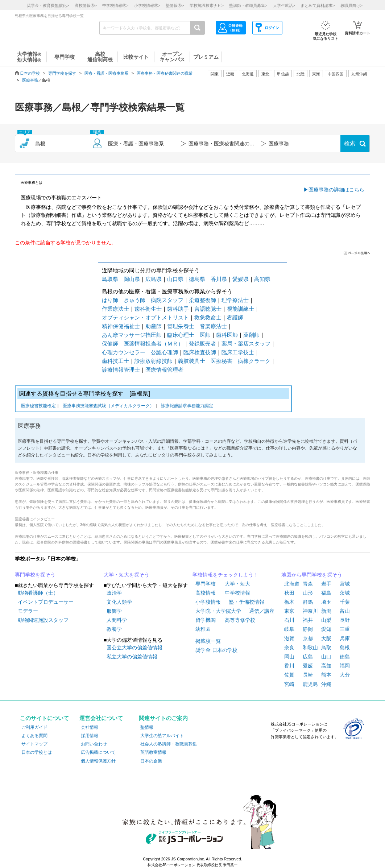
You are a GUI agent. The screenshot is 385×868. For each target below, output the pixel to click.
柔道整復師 (202, 300)
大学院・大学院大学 (218, 611)
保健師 (110, 344)
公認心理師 (164, 352)
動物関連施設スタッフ (43, 620)
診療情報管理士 (121, 370)
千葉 (345, 602)
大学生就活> (284, 5)
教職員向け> (351, 5)
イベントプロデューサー (46, 602)
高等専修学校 (240, 620)
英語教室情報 (153, 752)
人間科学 (117, 620)
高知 (326, 666)
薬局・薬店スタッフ (246, 344)
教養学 (114, 629)
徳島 (345, 657)
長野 (345, 620)
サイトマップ (34, 744)
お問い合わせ (94, 744)
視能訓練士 (241, 309)
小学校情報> (147, 5)
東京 (289, 611)
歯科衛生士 (148, 309)
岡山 (289, 657)
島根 (345, 648)
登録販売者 (202, 344)
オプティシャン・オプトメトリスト (145, 317)
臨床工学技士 (238, 352)
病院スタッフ (167, 300)
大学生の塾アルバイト (162, 736)
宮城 (345, 584)
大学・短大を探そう (127, 575)
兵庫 (345, 638)
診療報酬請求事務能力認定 (187, 406)
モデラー (28, 611)
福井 (308, 620)
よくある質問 (34, 736)
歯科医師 (227, 335)
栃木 (289, 602)
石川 (289, 620)
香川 (289, 666)
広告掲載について (98, 752)
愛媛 (308, 666)
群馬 (308, 602)
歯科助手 (178, 309)
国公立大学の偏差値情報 (134, 648)
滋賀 (289, 638)
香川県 (219, 279)
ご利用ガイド (34, 727)
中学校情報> (115, 5)
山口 (326, 657)
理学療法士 (235, 300)
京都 (308, 638)
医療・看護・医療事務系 (106, 73)
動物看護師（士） (38, 593)
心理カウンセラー (124, 352)
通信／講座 (262, 611)
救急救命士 (208, 317)
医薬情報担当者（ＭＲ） (154, 344)
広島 (308, 657)
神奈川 (310, 611)
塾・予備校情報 (247, 602)
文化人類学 (119, 602)
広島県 (154, 279)
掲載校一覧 (208, 641)
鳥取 (326, 648)
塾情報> (175, 5)
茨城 (345, 593)
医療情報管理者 (164, 370)
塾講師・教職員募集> (248, 5)
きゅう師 (134, 300)
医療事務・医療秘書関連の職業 (165, 73)
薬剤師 (251, 335)
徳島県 (197, 279)
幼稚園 (203, 629)
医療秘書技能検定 (38, 406)
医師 (205, 335)
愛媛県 (241, 279)
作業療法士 (115, 309)
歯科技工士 (115, 361)
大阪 (326, 638)
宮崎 (289, 684)
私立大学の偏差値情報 (132, 657)
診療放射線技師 (154, 361)
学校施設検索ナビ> (207, 5)
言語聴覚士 (208, 309)
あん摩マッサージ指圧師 (132, 335)
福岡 (345, 666)
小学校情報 (208, 602)
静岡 (308, 629)
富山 (345, 611)
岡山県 (132, 279)
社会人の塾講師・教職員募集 (169, 744)
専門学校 (206, 584)
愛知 (326, 629)
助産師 (154, 326)
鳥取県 (110, 279)
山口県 (175, 279)
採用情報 (90, 736)
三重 (345, 629)
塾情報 (147, 727)
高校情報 (206, 593)
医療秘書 (222, 361)
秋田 (289, 593)
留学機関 (206, 620)
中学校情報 (237, 593)
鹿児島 (310, 684)
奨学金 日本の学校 (216, 650)
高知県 (262, 279)
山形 (308, 593)
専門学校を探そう (35, 575)
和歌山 (310, 648)
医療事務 (30, 80)
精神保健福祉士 (121, 326)
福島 (326, 593)
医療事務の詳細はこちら (336, 190)
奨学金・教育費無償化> (48, 5)
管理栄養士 (181, 326)
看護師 (235, 317)
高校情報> (86, 5)
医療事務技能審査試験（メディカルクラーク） (108, 406)
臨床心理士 (181, 335)
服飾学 (114, 611)
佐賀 (289, 675)
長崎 (308, 675)
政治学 (114, 593)
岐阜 (289, 629)
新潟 (326, 611)
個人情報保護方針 (98, 761)
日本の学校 (30, 73)
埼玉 (326, 602)
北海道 (248, 74)
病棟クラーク (254, 361)
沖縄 (326, 684)
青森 (308, 584)
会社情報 (90, 727)
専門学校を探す (62, 73)
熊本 (326, 675)
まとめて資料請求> (318, 5)
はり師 (110, 300)
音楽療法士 (213, 326)
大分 (345, 675)
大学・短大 (237, 584)
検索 (350, 143)
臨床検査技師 (200, 352)
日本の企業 (151, 761)
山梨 (326, 620)
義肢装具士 (192, 361)
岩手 (326, 584)
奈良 (289, 648)
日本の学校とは (37, 752)
